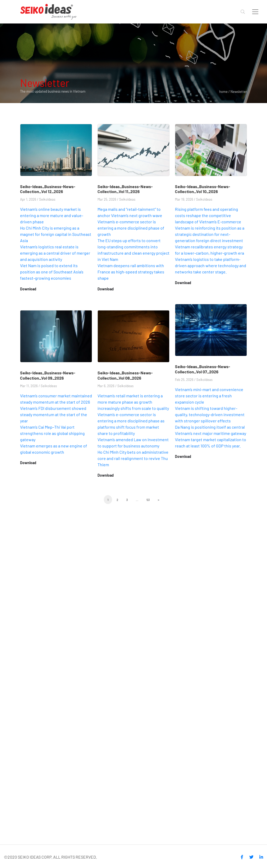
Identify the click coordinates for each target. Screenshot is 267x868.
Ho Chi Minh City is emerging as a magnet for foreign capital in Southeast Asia (56, 234)
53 (148, 500)
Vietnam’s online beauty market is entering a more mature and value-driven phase (52, 215)
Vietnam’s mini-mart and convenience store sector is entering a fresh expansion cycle (209, 396)
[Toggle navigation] (255, 12)
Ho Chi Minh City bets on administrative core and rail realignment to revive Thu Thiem (133, 458)
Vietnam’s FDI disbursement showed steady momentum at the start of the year (54, 414)
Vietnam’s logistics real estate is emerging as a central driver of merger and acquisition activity (55, 253)
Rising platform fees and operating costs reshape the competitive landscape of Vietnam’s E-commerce (208, 215)
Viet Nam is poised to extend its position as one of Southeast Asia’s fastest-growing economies (52, 272)
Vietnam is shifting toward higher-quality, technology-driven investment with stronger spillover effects (210, 414)
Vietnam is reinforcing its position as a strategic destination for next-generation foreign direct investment (210, 234)
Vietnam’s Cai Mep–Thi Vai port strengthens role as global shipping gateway (52, 433)
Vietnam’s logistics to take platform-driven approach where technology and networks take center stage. (211, 265)
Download (28, 289)
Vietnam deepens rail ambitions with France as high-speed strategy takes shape (131, 272)
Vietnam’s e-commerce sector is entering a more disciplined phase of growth (131, 228)
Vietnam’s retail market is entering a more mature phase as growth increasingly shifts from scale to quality (133, 402)
